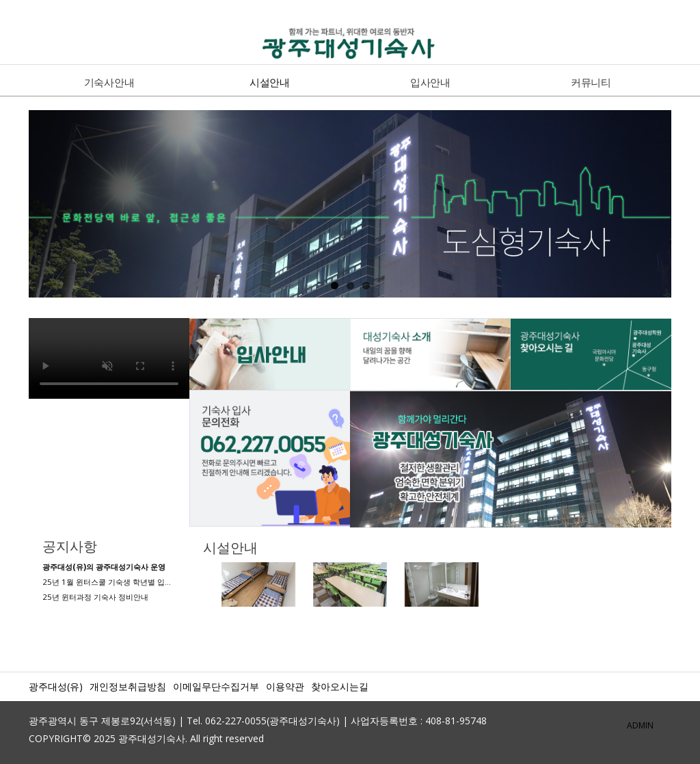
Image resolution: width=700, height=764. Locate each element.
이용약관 (285, 686)
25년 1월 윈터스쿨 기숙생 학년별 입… (107, 582)
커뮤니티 (591, 82)
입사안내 (430, 82)
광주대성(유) (56, 686)
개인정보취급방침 (128, 686)
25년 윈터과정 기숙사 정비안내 (95, 597)
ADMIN (640, 725)
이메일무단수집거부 (216, 686)
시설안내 (270, 82)
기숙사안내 (109, 82)
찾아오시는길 (340, 686)
